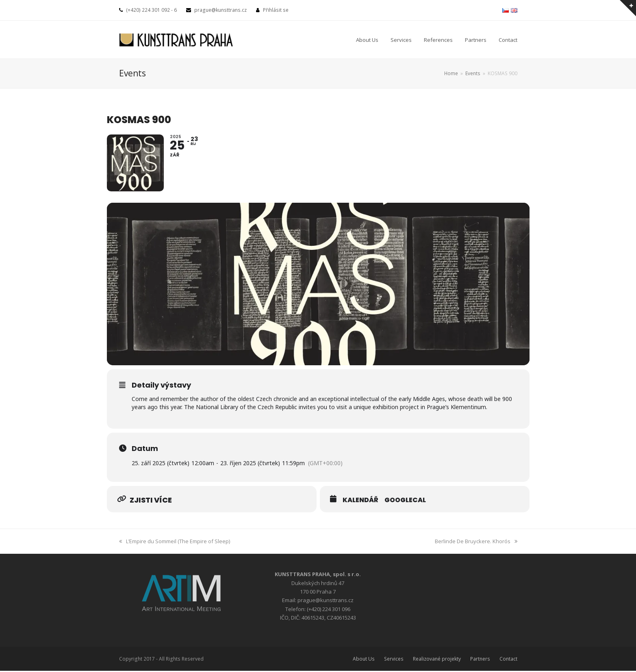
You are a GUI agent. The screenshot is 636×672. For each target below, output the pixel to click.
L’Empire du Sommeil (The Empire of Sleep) (175, 542)
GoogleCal (405, 501)
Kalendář (360, 501)
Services (394, 660)
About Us (364, 660)
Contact (508, 660)
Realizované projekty (437, 660)
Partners (480, 660)
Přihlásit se (276, 10)
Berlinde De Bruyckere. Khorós (476, 542)
